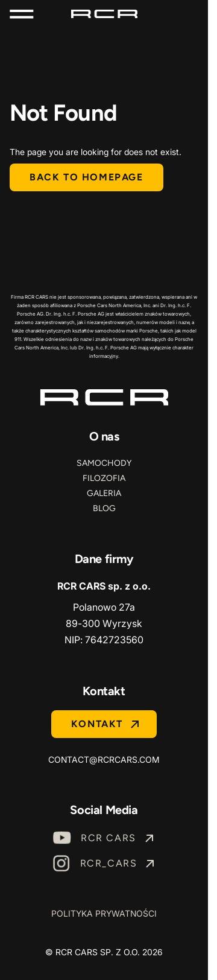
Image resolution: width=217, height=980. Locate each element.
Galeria (104, 493)
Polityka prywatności (104, 913)
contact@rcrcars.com (104, 759)
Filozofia (104, 478)
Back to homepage (86, 177)
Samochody (104, 463)
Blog (104, 508)
